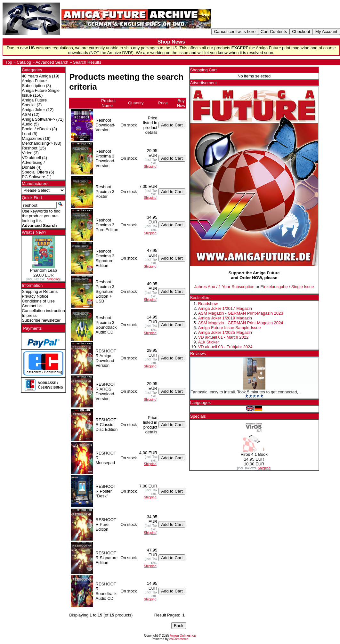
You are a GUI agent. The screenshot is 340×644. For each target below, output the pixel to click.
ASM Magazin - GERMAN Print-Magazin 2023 (241, 313)
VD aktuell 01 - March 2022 (223, 337)
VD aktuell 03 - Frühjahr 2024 (225, 347)
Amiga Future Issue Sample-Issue (230, 328)
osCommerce (179, 639)
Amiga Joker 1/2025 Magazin (225, 332)
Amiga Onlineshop (183, 636)
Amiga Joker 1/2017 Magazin (225, 308)
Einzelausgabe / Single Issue (287, 287)
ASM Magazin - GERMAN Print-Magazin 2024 (241, 323)
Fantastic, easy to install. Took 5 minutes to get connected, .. (246, 392)
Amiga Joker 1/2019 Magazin (225, 318)
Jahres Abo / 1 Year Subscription (224, 287)
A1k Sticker (209, 342)
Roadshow (208, 304)
